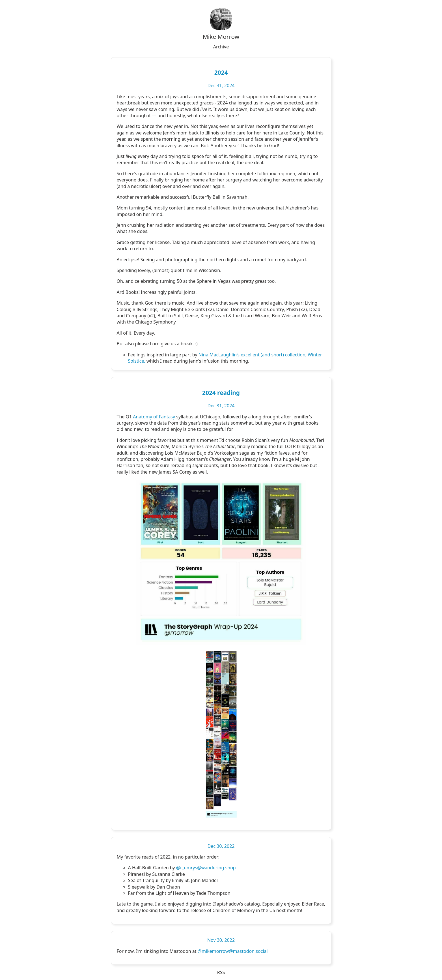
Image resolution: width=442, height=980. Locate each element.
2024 (221, 72)
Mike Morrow (221, 37)
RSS (221, 972)
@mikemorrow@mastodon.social (233, 951)
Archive (221, 47)
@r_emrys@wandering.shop (206, 868)
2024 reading (221, 393)
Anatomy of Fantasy (154, 417)
